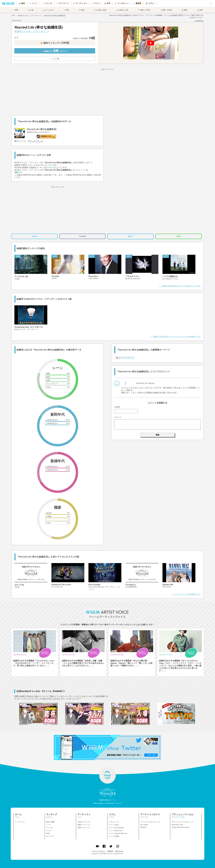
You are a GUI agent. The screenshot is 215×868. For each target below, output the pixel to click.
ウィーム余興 (114, 836)
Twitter (35, 236)
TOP (13, 15)
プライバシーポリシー (99, 851)
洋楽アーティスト (84, 828)
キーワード (50, 836)
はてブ (131, 236)
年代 (48, 833)
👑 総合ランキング (55, 43)
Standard (143, 827)
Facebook (82, 236)
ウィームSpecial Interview (118, 833)
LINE (178, 236)
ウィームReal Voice (116, 831)
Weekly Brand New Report (180, 827)
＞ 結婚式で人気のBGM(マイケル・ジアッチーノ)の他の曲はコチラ (175, 337)
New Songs (144, 825)
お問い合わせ (119, 851)
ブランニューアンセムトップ (182, 822)
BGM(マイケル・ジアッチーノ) (29, 16)
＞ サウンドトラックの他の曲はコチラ (186, 594)
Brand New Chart (177, 825)
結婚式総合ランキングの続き (31, 248)
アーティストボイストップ (150, 822)
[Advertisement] (107, 91)
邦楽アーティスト (84, 825)
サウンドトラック (36, 141)
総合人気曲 (50, 822)
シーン (49, 825)
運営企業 (110, 851)
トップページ (20, 822)
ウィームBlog (114, 825)
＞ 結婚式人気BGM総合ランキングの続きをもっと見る (180, 286)
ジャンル (49, 828)
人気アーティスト (84, 822)
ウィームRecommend (116, 828)
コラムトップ (114, 822)
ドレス (49, 831)
